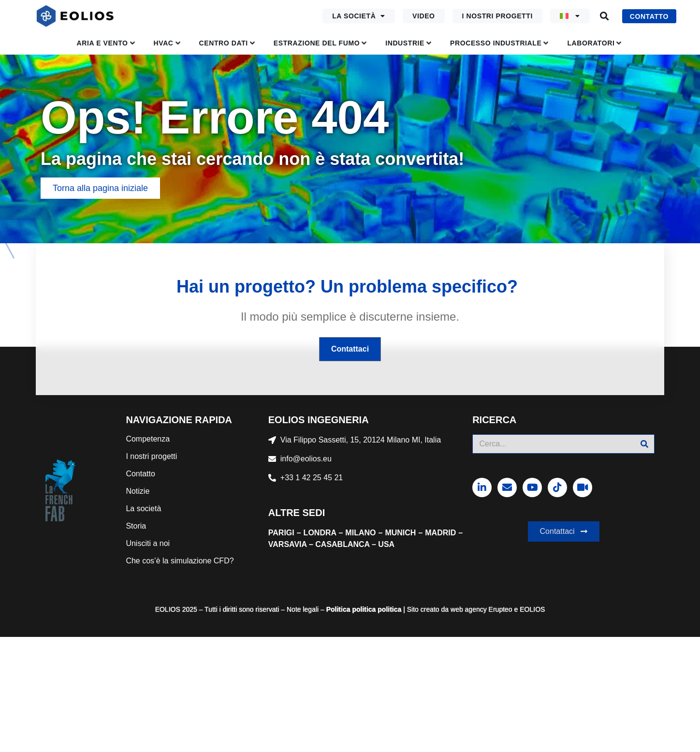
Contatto (140, 474)
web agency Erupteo (481, 609)
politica (363, 609)
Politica (338, 609)
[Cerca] (644, 444)
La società (359, 16)
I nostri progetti (497, 16)
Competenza (148, 439)
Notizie (138, 491)
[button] (605, 16)
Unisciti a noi (148, 543)
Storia (136, 526)
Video (424, 16)
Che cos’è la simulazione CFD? (180, 561)
